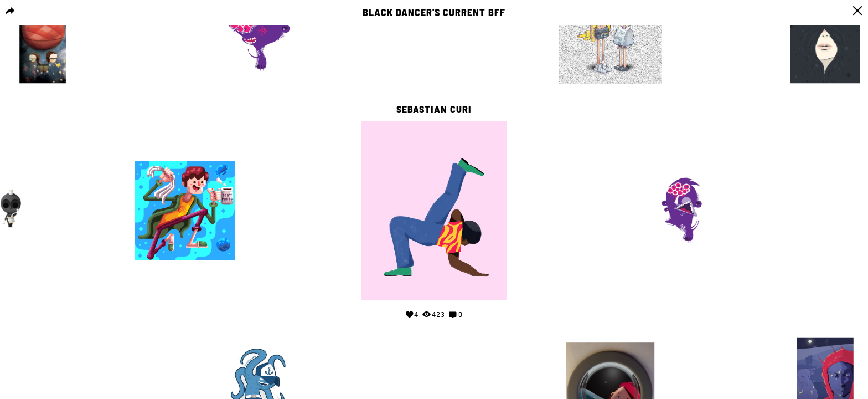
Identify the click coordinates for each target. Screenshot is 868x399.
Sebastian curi (434, 110)
